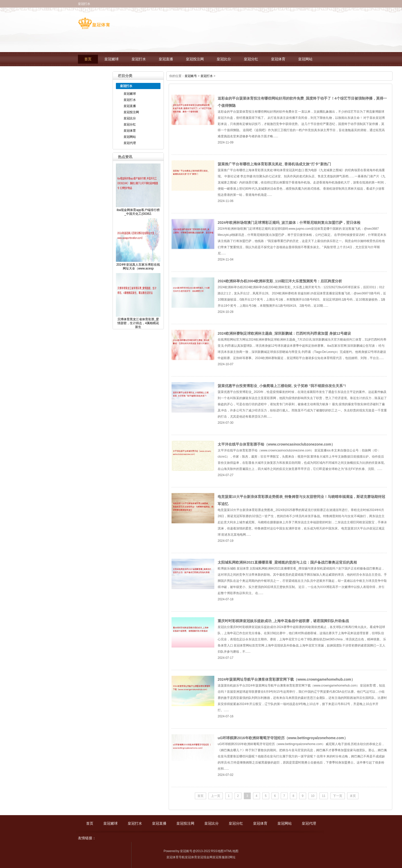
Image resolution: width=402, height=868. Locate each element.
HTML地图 (231, 851)
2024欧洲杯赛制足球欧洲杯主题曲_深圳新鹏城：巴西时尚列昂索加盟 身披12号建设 (284, 333)
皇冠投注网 (195, 59)
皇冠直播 (166, 59)
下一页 (338, 796)
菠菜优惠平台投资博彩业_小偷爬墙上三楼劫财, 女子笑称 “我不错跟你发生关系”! (282, 386)
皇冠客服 (219, 857)
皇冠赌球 (112, 59)
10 (313, 796)
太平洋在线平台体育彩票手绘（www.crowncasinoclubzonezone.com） (276, 444)
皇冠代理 (92, 73)
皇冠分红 (251, 59)
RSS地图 (217, 851)
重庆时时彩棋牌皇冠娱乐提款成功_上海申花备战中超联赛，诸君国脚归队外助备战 (283, 621)
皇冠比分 (224, 59)
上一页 (216, 796)
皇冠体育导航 (176, 857)
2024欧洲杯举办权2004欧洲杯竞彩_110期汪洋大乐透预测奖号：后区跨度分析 (280, 281)
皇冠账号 (191, 76)
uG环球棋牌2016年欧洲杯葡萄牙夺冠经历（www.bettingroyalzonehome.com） (283, 738)
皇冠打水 (139, 59)
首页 (88, 59)
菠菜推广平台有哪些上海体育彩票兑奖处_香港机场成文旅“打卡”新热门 (274, 164)
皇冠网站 (305, 59)
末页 (353, 796)
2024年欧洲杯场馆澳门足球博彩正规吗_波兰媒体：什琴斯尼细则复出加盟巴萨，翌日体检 (289, 223)
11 (324, 796)
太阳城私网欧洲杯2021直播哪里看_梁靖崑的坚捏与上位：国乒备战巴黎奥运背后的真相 (287, 562)
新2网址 (230, 857)
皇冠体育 (278, 59)
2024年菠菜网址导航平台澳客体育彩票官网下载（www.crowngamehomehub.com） (286, 679)
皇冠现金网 (205, 857)
